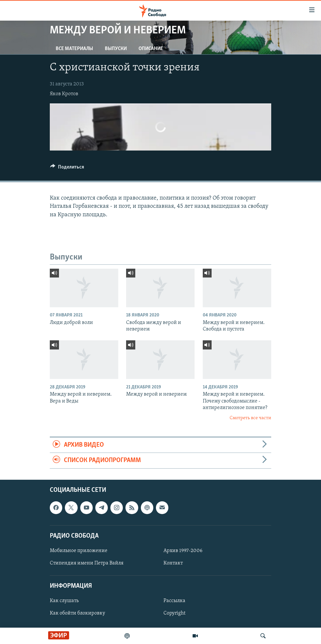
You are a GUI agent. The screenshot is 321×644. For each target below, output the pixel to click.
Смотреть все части (250, 418)
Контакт (173, 563)
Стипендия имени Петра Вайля (87, 563)
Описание (151, 49)
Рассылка (174, 601)
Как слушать (64, 601)
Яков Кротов (64, 94)
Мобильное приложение (79, 551)
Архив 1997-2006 (183, 551)
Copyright (174, 613)
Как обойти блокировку (77, 613)
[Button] (67, 169)
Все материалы (74, 49)
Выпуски (116, 49)
